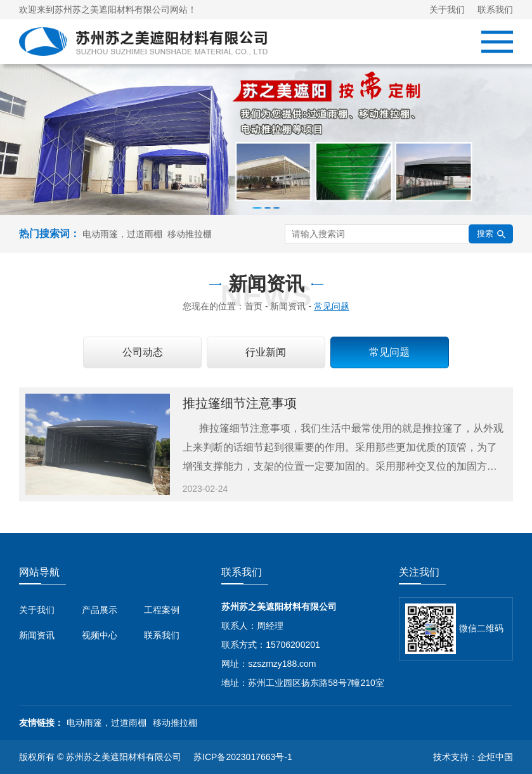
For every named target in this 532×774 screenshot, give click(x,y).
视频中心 (100, 635)
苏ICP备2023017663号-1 (243, 757)
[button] (257, 208)
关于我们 (447, 10)
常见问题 (389, 352)
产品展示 (100, 610)
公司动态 (143, 352)
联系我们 (495, 10)
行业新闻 (266, 352)
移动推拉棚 (190, 234)
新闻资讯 (37, 635)
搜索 (491, 234)
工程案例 (162, 610)
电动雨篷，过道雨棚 (122, 234)
